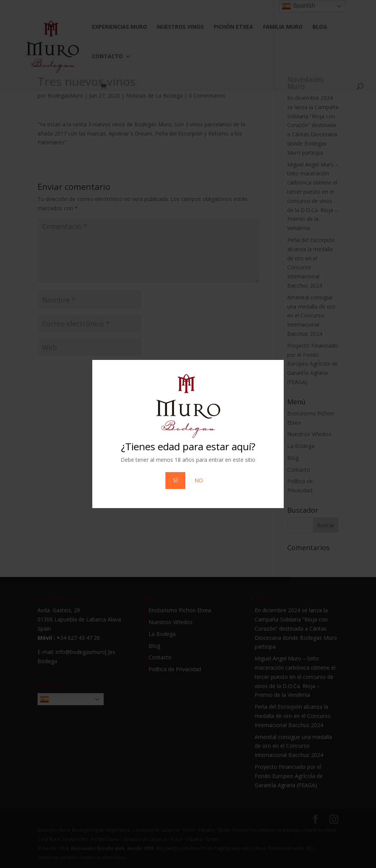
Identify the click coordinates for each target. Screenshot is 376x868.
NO (199, 480)
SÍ (175, 480)
